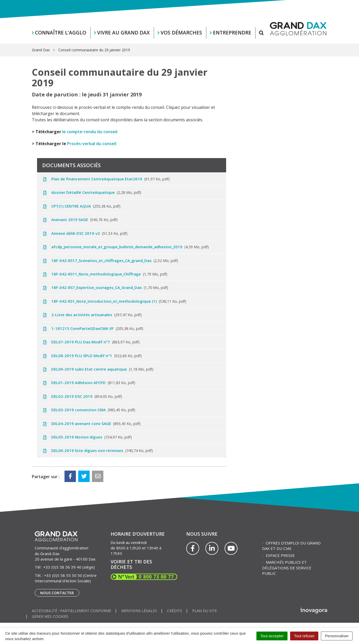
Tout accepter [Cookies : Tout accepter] (272, 636)
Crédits (175, 611)
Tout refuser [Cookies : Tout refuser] (304, 636)
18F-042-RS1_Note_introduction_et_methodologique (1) (114, 301)
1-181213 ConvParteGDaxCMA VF (93, 328)
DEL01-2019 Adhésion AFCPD (89, 383)
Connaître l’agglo (61, 33)
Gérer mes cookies (50, 616)
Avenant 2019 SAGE (80, 220)
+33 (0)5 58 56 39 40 (62, 567)
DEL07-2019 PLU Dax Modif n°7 (91, 342)
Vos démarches (181, 33)
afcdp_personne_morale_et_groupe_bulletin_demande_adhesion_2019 (125, 247)
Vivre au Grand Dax (123, 33)
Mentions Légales (139, 611)
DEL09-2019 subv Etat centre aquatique (98, 369)
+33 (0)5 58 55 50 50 (63, 575)
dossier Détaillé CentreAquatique (92, 192)
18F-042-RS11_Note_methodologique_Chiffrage (105, 274)
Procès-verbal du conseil (92, 144)
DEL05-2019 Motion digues (87, 437)
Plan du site (204, 611)
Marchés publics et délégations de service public (287, 568)
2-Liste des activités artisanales (92, 315)
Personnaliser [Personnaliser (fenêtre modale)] (337, 636)
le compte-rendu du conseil (90, 132)
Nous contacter (57, 593)
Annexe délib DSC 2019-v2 (85, 233)
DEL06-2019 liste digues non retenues (98, 450)
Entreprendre (232, 33)
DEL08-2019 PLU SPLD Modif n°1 (92, 356)
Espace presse (280, 555)
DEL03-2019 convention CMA (89, 410)
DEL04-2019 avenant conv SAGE (91, 423)
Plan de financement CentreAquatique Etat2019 (106, 179)
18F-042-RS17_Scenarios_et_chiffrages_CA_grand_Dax (110, 260)
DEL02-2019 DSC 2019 (82, 396)
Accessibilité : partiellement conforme (71, 611)
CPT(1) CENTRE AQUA (81, 206)
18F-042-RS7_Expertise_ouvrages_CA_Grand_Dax (105, 287)
